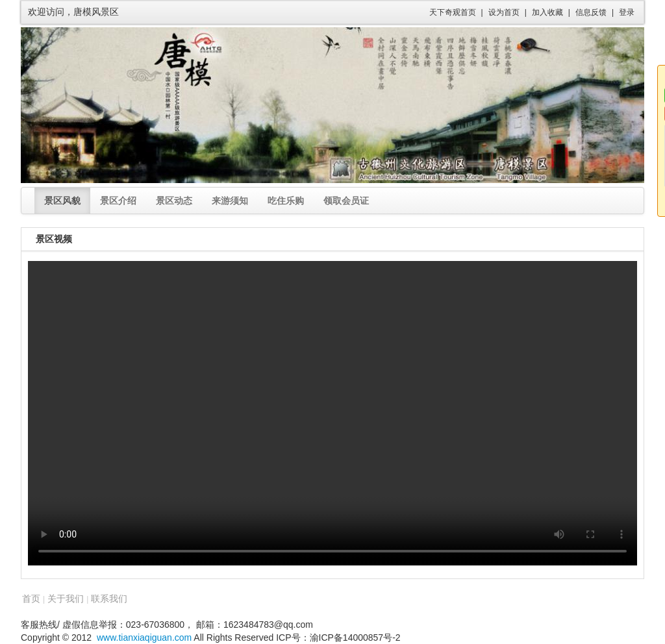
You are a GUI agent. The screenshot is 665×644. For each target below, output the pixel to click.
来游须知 (230, 201)
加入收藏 (547, 12)
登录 (627, 12)
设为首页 (504, 12)
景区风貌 (62, 201)
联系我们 (109, 599)
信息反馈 (591, 12)
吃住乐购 (286, 201)
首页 (31, 599)
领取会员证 (346, 201)
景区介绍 (118, 201)
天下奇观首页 (453, 12)
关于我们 (66, 599)
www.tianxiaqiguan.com (144, 638)
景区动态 (174, 201)
